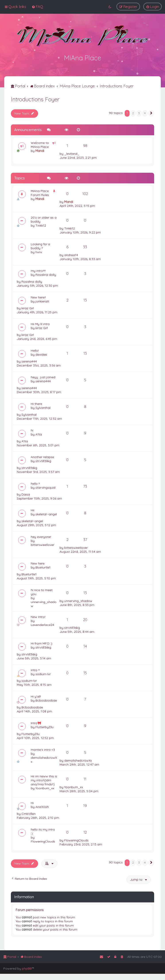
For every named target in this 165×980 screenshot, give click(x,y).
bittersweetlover (43, 544)
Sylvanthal (43, 407)
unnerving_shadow (44, 604)
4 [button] (145, 113)
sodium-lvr (43, 674)
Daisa (26, 494)
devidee (41, 354)
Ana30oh (42, 806)
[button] (151, 113)
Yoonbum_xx (45, 788)
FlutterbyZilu (45, 727)
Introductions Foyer (35, 99)
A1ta (39, 434)
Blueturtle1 (43, 567)
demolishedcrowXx (44, 759)
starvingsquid (45, 487)
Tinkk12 (41, 225)
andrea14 (71, 255)
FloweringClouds (43, 841)
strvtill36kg (43, 461)
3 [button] (139, 113)
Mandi (40, 150)
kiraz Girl (28, 308)
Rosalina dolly (46, 274)
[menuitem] (37, 7)
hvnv (39, 252)
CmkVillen (29, 813)
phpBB (27, 968)
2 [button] (133, 113)
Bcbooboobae (46, 700)
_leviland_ (72, 153)
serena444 (29, 361)
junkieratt (42, 301)
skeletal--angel (46, 514)
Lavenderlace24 (42, 624)
